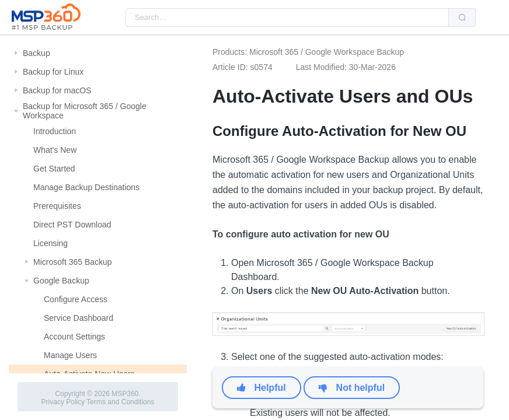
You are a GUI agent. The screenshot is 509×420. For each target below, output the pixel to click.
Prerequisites (57, 206)
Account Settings (74, 337)
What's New (55, 150)
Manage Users (70, 355)
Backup (36, 53)
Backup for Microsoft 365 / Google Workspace (85, 111)
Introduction (55, 131)
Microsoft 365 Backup (73, 262)
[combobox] (287, 17)
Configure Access (76, 299)
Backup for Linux (53, 72)
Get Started (54, 169)
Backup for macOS (57, 90)
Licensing (50, 243)
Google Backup (61, 281)
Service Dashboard (79, 318)
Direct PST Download (72, 225)
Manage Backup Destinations (86, 187)
